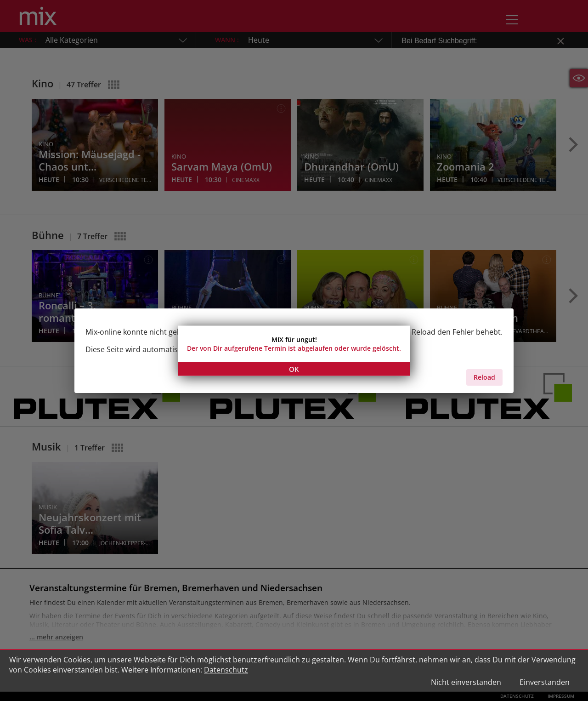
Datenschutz (226, 670)
